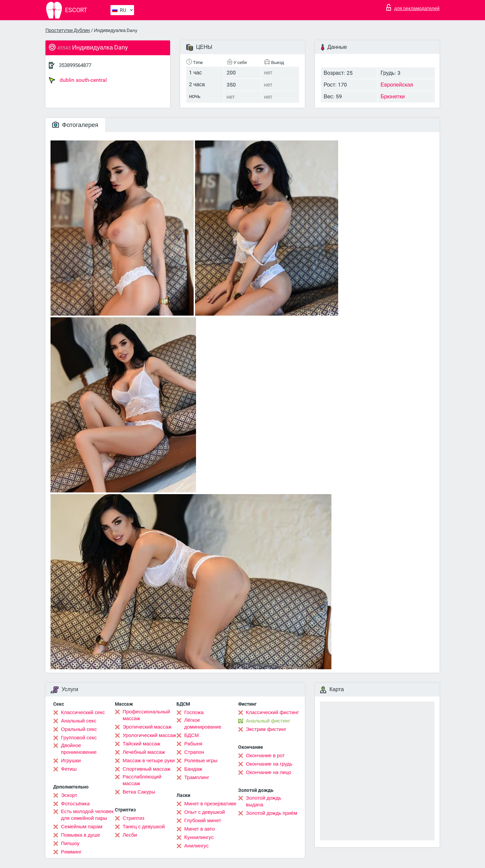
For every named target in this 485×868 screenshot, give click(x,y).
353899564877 (75, 65)
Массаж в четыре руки (149, 761)
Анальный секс (79, 721)
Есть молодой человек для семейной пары (87, 815)
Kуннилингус (199, 837)
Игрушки (71, 761)
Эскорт (69, 795)
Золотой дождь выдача (264, 801)
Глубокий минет (203, 821)
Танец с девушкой (144, 827)
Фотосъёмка (75, 804)
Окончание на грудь (269, 764)
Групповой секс (79, 738)
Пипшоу (70, 843)
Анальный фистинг (268, 721)
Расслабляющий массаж (142, 780)
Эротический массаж (147, 727)
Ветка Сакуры (139, 792)
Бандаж (193, 769)
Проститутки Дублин (68, 30)
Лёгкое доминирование (203, 724)
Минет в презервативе (210, 804)
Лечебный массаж (144, 752)
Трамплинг (197, 777)
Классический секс (83, 712)
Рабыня (193, 744)
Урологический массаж (149, 735)
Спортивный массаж (147, 769)
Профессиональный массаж (146, 715)
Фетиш (69, 769)
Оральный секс (79, 729)
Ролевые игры (201, 761)
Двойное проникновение (79, 749)
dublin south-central (78, 80)
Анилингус (196, 846)
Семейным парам (82, 827)
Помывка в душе (80, 835)
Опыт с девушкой (205, 812)
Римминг (71, 852)
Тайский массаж (141, 744)
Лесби (130, 835)
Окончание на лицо (269, 772)
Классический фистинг (272, 712)
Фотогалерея (75, 125)
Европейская (397, 85)
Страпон (194, 752)
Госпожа (194, 712)
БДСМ (191, 735)
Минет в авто (200, 829)
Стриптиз (134, 818)
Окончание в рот (265, 756)
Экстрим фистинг (266, 729)
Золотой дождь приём (271, 813)
